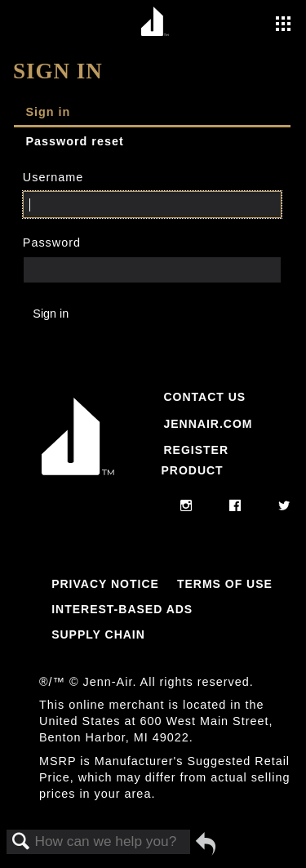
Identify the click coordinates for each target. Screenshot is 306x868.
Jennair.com (208, 424)
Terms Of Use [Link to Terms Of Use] (225, 584)
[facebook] (235, 506)
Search (21, 842)
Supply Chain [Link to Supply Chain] (98, 634)
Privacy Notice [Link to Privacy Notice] (105, 584)
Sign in (48, 112)
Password (52, 243)
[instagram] (186, 506)
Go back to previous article (206, 844)
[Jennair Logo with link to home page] (78, 479)
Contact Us (204, 397)
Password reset (74, 141)
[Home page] (155, 22)
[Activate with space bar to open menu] (283, 25)
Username (53, 177)
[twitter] (284, 506)
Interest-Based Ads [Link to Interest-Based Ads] (122, 609)
